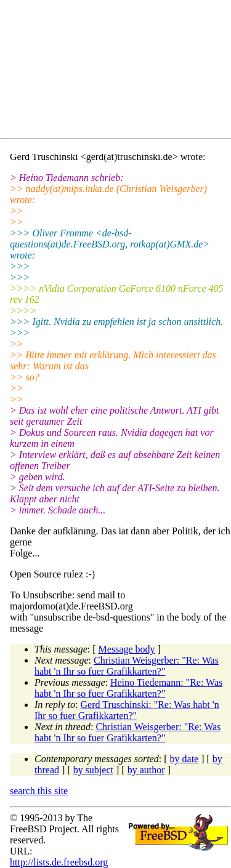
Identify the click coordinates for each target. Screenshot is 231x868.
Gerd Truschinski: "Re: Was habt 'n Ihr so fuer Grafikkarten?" (127, 710)
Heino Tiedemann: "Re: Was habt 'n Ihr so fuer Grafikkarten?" (128, 688)
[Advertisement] (120, 71)
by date (184, 759)
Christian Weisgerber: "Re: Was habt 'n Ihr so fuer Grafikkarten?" (127, 666)
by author (146, 770)
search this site (39, 791)
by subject (93, 770)
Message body (127, 649)
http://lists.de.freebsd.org (59, 862)
